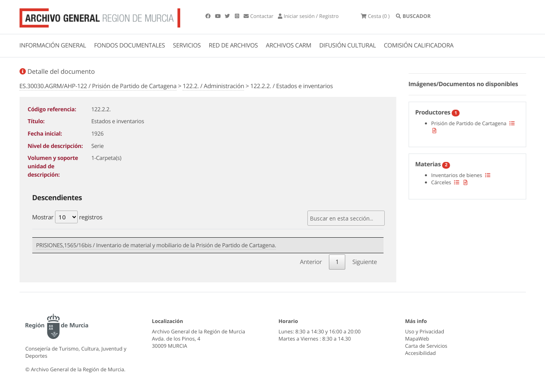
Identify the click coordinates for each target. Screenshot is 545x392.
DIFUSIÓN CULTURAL (348, 45)
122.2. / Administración (213, 86)
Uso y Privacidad (425, 331)
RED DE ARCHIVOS (233, 45)
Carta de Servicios (426, 346)
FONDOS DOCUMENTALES (130, 45)
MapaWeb (417, 339)
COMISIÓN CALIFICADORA (419, 45)
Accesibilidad (420, 353)
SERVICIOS (187, 45)
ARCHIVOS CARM (289, 45)
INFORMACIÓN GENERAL (53, 45)
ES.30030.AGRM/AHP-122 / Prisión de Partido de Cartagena (98, 86)
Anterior (311, 262)
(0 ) (375, 16)
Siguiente (365, 262)
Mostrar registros (67, 217)
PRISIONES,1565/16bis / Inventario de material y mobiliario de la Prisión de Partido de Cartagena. (156, 245)
